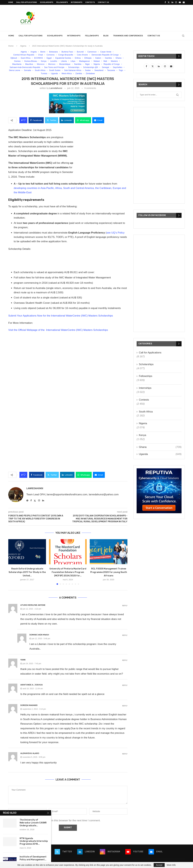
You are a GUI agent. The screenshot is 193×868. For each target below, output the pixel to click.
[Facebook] (165, 2)
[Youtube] (180, 2)
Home (11, 2)
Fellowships (62, 2)
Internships (77, 2)
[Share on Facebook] (36, 120)
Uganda (160, 454)
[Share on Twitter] (52, 120)
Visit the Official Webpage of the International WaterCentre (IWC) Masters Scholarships (58, 330)
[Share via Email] (98, 120)
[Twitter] (169, 2)
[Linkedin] (172, 2)
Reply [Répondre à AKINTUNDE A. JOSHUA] (125, 685)
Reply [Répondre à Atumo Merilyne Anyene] (125, 606)
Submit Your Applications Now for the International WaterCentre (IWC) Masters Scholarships (61, 316)
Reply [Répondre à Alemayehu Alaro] (125, 754)
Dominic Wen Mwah (39, 635)
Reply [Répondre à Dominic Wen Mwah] (125, 635)
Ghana (160, 447)
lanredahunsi (56, 88)
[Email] (184, 2)
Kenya (142, 435)
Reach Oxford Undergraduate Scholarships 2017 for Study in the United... (27, 572)
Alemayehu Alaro (30, 753)
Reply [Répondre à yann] (125, 660)
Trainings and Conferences (128, 36)
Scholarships (47, 2)
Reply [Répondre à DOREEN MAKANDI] (125, 706)
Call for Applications (27, 2)
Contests (90, 2)
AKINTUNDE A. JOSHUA (32, 685)
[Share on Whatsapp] (83, 120)
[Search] (183, 36)
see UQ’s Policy (115, 233)
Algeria (23, 46)
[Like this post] (24, 120)
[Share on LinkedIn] (67, 120)
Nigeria (143, 423)
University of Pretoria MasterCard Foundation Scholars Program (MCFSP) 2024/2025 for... (68, 572)
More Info (171, 865)
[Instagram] (176, 2)
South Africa (146, 412)
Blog (106, 36)
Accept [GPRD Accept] (159, 865)
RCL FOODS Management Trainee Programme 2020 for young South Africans (109, 572)
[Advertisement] (130, 18)
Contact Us (103, 2)
